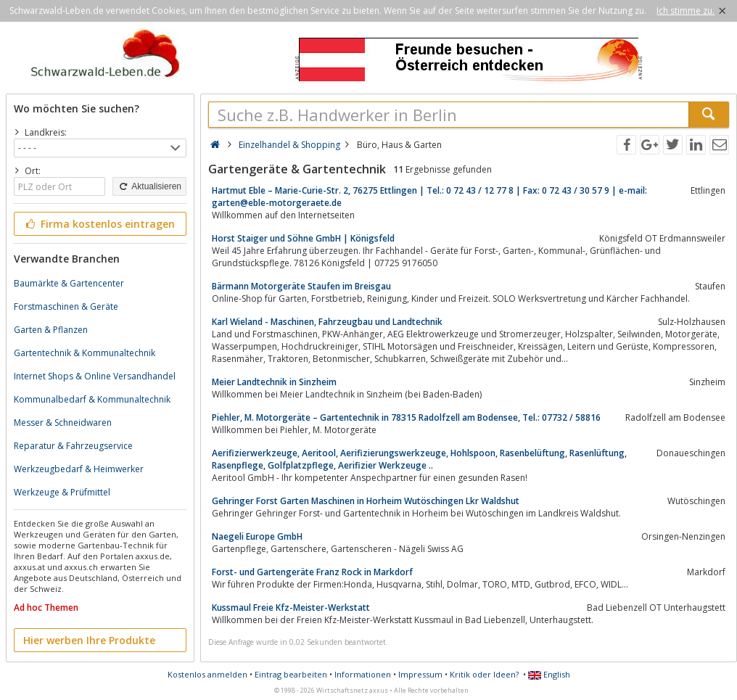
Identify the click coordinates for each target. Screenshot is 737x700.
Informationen (363, 674)
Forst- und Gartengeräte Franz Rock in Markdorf (312, 572)
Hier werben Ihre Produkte (89, 640)
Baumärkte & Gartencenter (69, 283)
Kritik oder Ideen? (484, 674)
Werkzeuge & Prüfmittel (62, 492)
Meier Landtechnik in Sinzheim (274, 382)
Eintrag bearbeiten (291, 674)
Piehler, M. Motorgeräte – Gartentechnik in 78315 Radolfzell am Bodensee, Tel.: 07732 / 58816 (406, 417)
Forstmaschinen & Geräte (66, 306)
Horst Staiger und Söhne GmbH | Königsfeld (303, 238)
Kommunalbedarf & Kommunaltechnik (92, 399)
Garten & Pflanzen (51, 330)
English (549, 674)
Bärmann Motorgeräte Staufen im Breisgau (301, 286)
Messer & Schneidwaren (63, 423)
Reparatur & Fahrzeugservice (73, 446)
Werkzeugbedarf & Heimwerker (79, 469)
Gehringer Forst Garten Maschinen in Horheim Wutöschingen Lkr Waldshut (366, 501)
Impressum (420, 674)
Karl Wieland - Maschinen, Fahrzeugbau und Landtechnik (327, 322)
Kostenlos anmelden (207, 674)
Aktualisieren (149, 186)
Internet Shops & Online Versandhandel (95, 376)
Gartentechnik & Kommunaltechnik (85, 353)
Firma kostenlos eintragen (99, 224)
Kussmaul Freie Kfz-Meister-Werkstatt (291, 608)
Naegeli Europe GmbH (257, 536)
